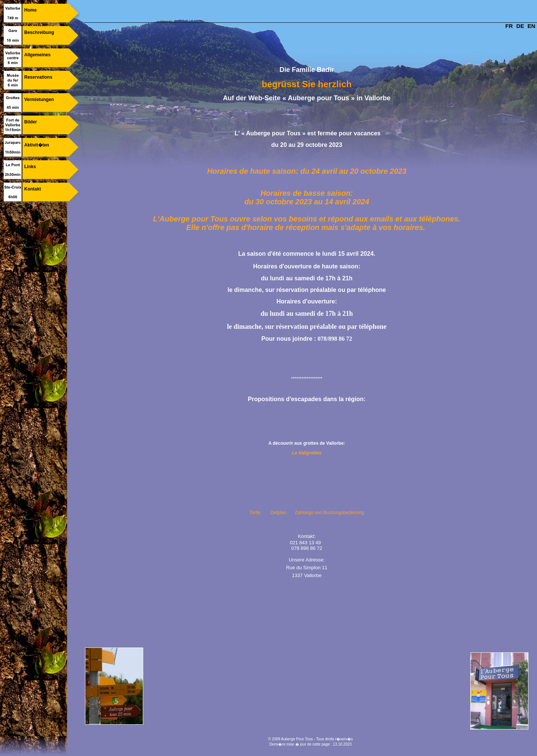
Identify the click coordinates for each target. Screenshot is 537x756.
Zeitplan (278, 513)
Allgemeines (37, 55)
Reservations (38, 77)
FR (509, 26)
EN (532, 26)
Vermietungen (39, 100)
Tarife (255, 513)
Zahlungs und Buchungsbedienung (329, 513)
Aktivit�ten (37, 145)
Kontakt (33, 189)
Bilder (31, 122)
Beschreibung (39, 32)
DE (520, 26)
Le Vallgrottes (307, 453)
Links (30, 167)
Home (30, 10)
